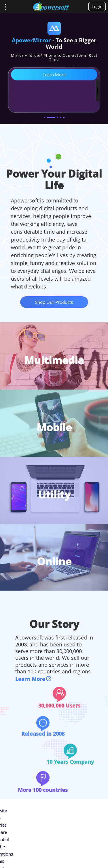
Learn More (30, 679)
